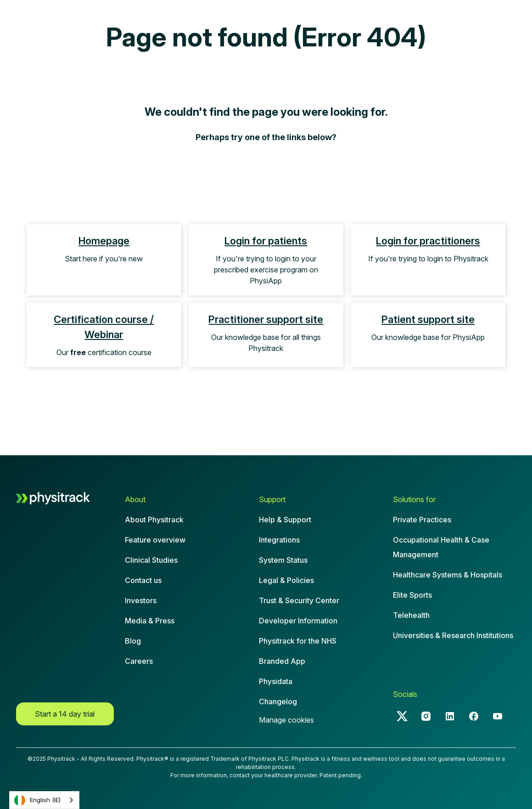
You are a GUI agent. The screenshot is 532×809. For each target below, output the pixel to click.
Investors (141, 600)
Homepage (104, 241)
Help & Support (285, 520)
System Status (283, 560)
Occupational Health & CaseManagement (441, 547)
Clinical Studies (151, 560)
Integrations (279, 540)
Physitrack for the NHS (298, 641)
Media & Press (150, 621)
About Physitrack (154, 520)
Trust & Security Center (299, 600)
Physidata (276, 681)
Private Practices (422, 520)
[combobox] (44, 800)
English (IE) (37, 800)
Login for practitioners (428, 241)
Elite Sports (412, 595)
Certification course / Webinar (104, 327)
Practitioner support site (266, 319)
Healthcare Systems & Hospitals (448, 575)
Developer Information (298, 621)
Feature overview (155, 540)
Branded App (282, 661)
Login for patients (266, 241)
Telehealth (411, 615)
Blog (133, 641)
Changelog (278, 702)
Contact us (143, 580)
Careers (139, 661)
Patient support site (428, 319)
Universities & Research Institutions (453, 635)
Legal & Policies (286, 580)
